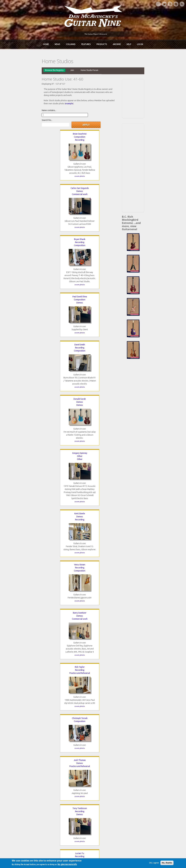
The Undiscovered (61, 792)
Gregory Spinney (31, 227)
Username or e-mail (147, 806)
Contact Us (143, 777)
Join (41, 68)
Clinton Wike (113, 523)
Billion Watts (72, 463)
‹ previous (29, 743)
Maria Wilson (72, 577)
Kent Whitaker (113, 463)
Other (31, 230)
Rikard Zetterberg (72, 692)
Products (102, 43)
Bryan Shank (113, 116)
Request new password (148, 824)
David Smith (72, 173)
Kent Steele (72, 227)
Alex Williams (31, 577)
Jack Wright (31, 634)
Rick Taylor (72, 288)
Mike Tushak (31, 408)
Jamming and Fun (72, 469)
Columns (71, 43)
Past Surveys (144, 787)
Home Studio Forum (58, 68)
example (109, 95)
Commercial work (72, 122)
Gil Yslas (113, 634)
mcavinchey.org (17, 792)
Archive (117, 43)
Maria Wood (113, 577)
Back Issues (143, 782)
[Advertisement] (157, 96)
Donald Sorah (113, 173)
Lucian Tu (113, 342)
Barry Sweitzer (31, 288)
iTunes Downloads (61, 777)
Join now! (110, 781)
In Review (57, 782)
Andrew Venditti (113, 408)
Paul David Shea (31, 173)
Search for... (64, 102)
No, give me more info (74, 865)
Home (46, 43)
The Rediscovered (61, 787)
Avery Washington (31, 463)
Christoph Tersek (113, 288)
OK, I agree (147, 863)
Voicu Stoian (113, 227)
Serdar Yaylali (72, 634)
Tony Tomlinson (72, 342)
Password (143, 817)
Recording (31, 122)
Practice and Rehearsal (72, 294)
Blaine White (31, 523)
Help (129, 43)
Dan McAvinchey (18, 787)
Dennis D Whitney (72, 523)
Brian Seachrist (31, 116)
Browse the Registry (23, 68)
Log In (140, 43)
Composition (31, 119)
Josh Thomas (31, 342)
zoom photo (31, 158)
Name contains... (17, 102)
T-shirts (141, 792)
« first (16, 743)
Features (86, 43)
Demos (72, 119)
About (13, 782)
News (57, 43)
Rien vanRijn (72, 408)
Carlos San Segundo (72, 116)
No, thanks (160, 863)
